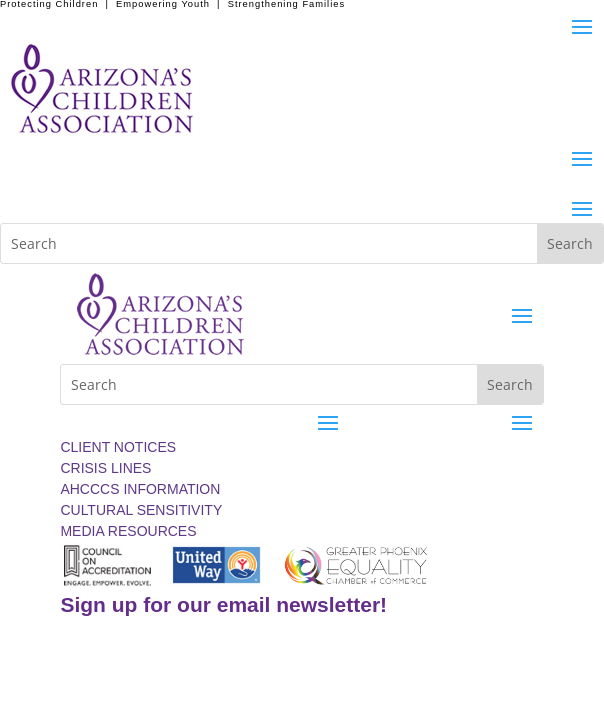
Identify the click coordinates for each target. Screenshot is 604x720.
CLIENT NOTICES (118, 447)
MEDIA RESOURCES (128, 531)
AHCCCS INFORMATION (140, 489)
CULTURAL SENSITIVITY (141, 510)
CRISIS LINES (105, 468)
